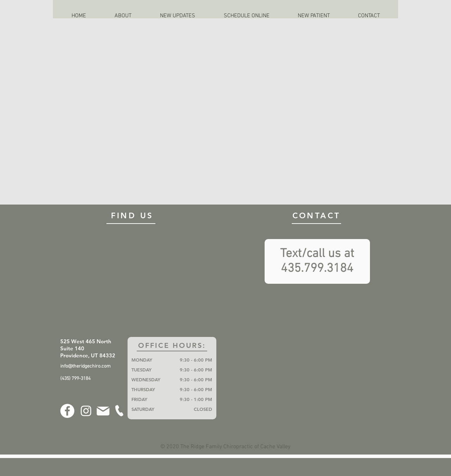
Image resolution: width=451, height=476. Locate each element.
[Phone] (119, 411)
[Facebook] (67, 411)
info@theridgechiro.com (85, 366)
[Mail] (103, 411)
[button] (123, 16)
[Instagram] (86, 411)
